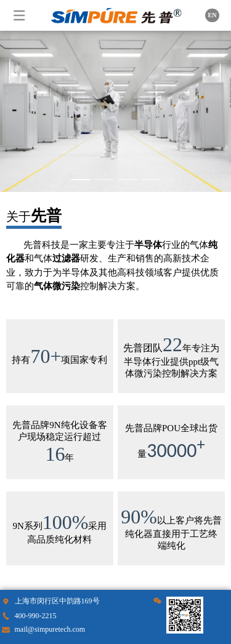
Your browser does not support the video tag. (115, 111)
